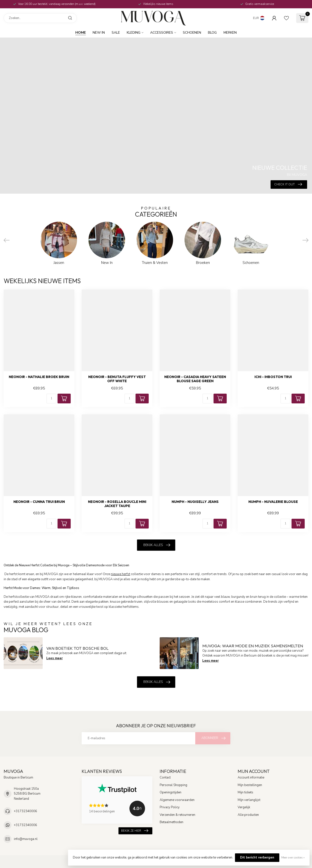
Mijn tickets (245, 792)
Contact (165, 778)
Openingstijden (171, 792)
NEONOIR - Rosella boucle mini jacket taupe (117, 504)
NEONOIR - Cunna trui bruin (39, 502)
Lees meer (54, 658)
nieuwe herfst (121, 574)
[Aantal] (51, 399)
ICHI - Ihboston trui (273, 377)
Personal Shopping (173, 785)
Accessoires (162, 33)
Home (81, 33)
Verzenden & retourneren (177, 815)
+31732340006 (25, 811)
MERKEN (230, 33)
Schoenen (192, 33)
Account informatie (251, 778)
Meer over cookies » (293, 858)
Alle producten (248, 815)
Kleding (134, 33)
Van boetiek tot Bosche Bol (77, 648)
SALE (116, 33)
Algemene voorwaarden (177, 800)
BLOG (212, 33)
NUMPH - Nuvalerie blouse (273, 502)
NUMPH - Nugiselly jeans (195, 502)
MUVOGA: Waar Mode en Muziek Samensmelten (253, 646)
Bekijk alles (157, 545)
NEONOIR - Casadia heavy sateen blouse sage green (195, 379)
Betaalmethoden (171, 822)
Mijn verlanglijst (249, 800)
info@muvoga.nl (26, 839)
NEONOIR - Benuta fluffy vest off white (117, 379)
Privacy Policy (170, 807)
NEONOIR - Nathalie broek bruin (39, 377)
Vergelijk (244, 807)
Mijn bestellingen (250, 785)
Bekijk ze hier (135, 831)
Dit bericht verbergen (257, 858)
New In (99, 33)
